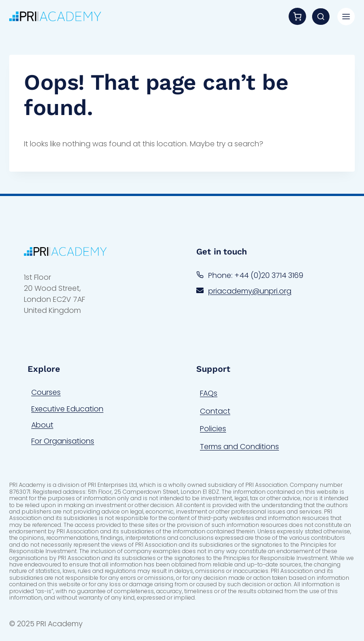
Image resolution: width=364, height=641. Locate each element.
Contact (215, 411)
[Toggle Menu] (346, 17)
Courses (46, 392)
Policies (213, 429)
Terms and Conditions (239, 447)
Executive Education (67, 409)
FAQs (209, 393)
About (42, 425)
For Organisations (63, 441)
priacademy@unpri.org (250, 291)
